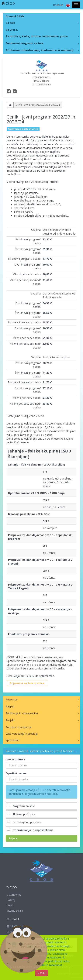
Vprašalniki (12, 740)
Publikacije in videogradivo (22, 713)
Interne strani (15, 911)
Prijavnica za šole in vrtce (27, 683)
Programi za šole (21, 806)
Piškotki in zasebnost (48, 965)
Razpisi (10, 706)
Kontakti (58, 5)
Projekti (10, 720)
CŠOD (8, 3)
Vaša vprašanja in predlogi (22, 734)
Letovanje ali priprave (24, 822)
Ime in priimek (15, 759)
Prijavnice (12, 699)
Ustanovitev (14, 895)
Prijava (13, 838)
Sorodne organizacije (19, 727)
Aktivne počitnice (21, 814)
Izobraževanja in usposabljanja (31, 830)
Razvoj (11, 900)
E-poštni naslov (16, 773)
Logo (10, 905)
